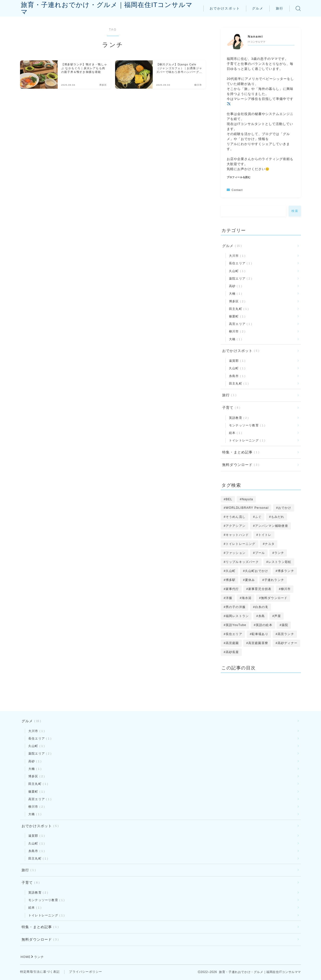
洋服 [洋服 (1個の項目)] (229, 598)
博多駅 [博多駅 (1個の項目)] (231, 580)
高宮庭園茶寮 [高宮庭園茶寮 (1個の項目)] (258, 643)
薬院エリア (239, 279)
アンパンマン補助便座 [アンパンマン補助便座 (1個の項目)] (272, 526)
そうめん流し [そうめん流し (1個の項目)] (236, 517)
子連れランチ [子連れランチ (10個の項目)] (274, 580)
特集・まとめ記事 (240, 452)
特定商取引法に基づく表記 (40, 972)
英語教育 (238, 418)
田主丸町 (238, 309)
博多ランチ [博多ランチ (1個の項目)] (286, 571)
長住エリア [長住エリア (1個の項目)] (234, 634)
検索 (295, 211)
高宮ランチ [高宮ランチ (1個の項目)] (286, 634)
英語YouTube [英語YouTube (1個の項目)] (236, 625)
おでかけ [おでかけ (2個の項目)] (285, 508)
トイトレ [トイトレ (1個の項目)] (265, 535)
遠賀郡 (236, 361)
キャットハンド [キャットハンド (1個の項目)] (237, 535)
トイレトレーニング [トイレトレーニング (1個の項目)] (241, 544)
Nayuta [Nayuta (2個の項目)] (247, 499)
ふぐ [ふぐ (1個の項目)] (258, 517)
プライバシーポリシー (86, 972)
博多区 (236, 301)
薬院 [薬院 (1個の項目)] (285, 625)
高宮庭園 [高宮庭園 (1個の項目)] (232, 643)
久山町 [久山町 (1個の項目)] (231, 571)
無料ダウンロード (240, 465)
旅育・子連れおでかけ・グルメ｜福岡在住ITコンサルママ (110, 8)
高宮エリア (239, 324)
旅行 (280, 8)
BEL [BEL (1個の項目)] (229, 499)
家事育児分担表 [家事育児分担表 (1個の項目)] (260, 589)
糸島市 (236, 376)
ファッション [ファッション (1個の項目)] (236, 553)
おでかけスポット (225, 8)
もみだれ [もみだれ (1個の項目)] (278, 517)
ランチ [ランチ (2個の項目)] (279, 553)
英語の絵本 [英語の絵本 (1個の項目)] (264, 625)
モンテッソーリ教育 (246, 425)
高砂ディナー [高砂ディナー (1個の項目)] (288, 643)
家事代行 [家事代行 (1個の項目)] (232, 589)
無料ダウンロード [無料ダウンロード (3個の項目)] (274, 598)
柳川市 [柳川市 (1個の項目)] (286, 589)
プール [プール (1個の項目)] (260, 553)
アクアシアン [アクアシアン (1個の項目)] (236, 526)
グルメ (258, 8)
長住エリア (239, 263)
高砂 (234, 286)
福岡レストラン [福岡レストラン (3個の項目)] (237, 616)
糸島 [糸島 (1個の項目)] (262, 616)
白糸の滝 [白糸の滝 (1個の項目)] (262, 607)
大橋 (234, 339)
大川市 (236, 256)
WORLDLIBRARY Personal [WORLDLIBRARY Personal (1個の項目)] (247, 508)
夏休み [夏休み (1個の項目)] (250, 580)
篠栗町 (236, 316)
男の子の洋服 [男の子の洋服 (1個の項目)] (236, 607)
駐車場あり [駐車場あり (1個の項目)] (260, 634)
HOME (26, 957)
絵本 (234, 433)
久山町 (236, 271)
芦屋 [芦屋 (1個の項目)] (278, 616)
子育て (230, 408)
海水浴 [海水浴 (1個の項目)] (247, 598)
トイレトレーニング (246, 440)
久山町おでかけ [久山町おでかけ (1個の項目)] (257, 571)
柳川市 (236, 331)
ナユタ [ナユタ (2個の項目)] (270, 544)
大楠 (234, 294)
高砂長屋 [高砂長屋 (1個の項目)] (232, 652)
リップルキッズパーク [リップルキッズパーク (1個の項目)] (242, 562)
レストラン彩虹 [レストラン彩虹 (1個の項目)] (280, 562)
